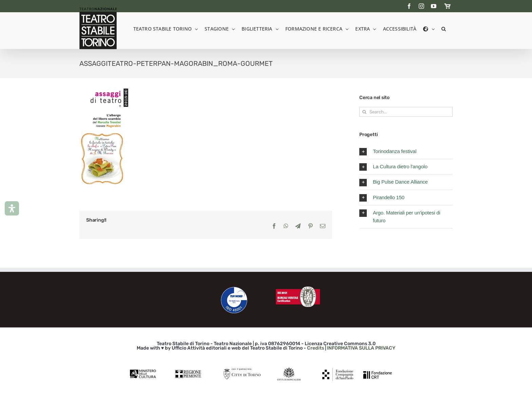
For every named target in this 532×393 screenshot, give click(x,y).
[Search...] (406, 112)
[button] (444, 28)
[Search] (364, 112)
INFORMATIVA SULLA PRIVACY (361, 348)
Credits (316, 348)
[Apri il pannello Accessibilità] (12, 208)
